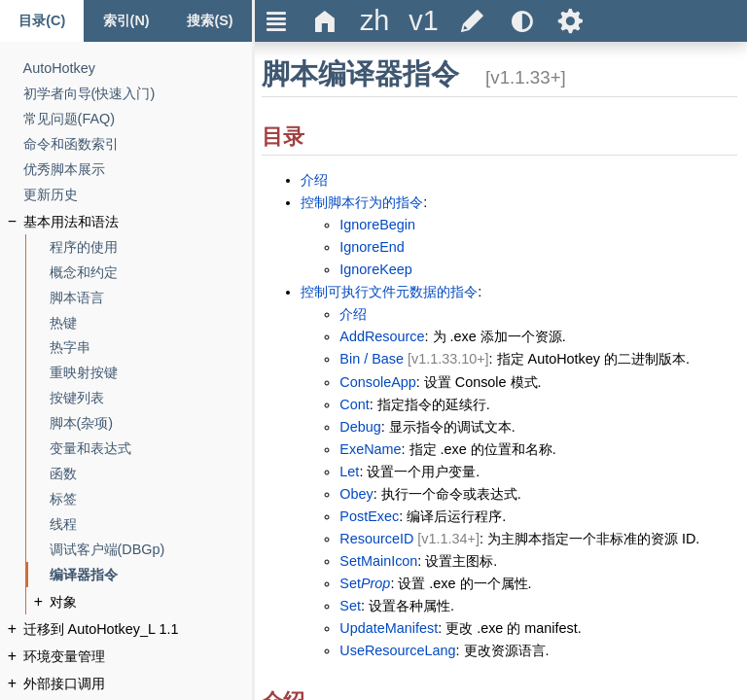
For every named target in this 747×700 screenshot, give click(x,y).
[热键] (63, 323)
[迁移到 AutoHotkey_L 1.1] (101, 630)
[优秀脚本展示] (64, 170)
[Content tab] (42, 21)
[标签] (63, 499)
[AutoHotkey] (59, 69)
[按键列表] (77, 398)
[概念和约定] (84, 273)
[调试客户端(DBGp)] (107, 550)
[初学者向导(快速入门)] (89, 94)
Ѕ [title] (570, 21)
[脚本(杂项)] (82, 423)
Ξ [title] (277, 21)
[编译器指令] (84, 575)
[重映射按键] (84, 373)
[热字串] (70, 348)
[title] (374, 21)
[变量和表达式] (90, 449)
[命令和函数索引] (71, 144)
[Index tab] (125, 21)
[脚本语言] (77, 298)
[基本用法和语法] (71, 222)
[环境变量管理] (64, 657)
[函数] (63, 474)
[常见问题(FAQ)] (69, 119)
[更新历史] (51, 195)
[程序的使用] (84, 247)
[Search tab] (210, 21)
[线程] (63, 525)
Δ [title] (325, 21)
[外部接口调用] (64, 684)
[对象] (63, 602)
